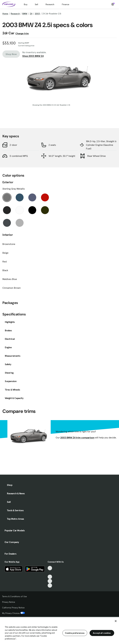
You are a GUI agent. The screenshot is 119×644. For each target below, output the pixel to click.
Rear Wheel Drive (97, 169)
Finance (66, 4)
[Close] (116, 621)
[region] (59, 630)
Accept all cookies (102, 633)
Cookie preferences (75, 633)
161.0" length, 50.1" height (62, 169)
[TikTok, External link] (50, 568)
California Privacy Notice (13, 608)
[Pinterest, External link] (50, 586)
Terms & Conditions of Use (14, 596)
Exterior (8, 196)
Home (5, 14)
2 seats (52, 158)
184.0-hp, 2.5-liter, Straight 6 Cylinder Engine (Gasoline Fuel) (101, 158)
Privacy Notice (9, 602)
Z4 (31, 14)
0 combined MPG (19, 169)
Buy (26, 4)
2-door (13, 158)
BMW (25, 14)
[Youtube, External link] (50, 577)
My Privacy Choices (13, 613)
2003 (37, 14)
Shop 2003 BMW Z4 (33, 56)
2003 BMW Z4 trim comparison (77, 451)
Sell (36, 4)
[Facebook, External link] (50, 572)
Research (50, 4)
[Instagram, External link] (50, 581)
